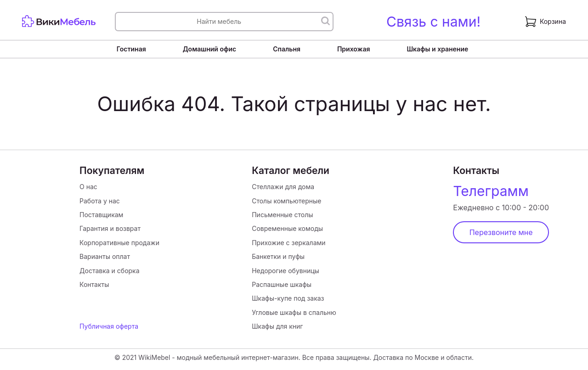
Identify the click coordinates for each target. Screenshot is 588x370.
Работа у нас (100, 201)
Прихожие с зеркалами (288, 243)
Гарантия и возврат (110, 228)
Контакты (94, 284)
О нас (88, 187)
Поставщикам (101, 215)
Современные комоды (287, 228)
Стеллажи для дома (283, 187)
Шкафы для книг (277, 326)
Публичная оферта (109, 326)
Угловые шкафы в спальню (294, 312)
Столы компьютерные (286, 201)
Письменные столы (282, 215)
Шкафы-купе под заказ (288, 298)
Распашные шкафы (282, 284)
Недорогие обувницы (286, 271)
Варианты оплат (105, 256)
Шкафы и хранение (437, 49)
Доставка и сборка (109, 271)
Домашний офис (209, 49)
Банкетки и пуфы (278, 256)
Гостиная (131, 49)
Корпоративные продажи (119, 243)
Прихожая (354, 49)
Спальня (287, 49)
